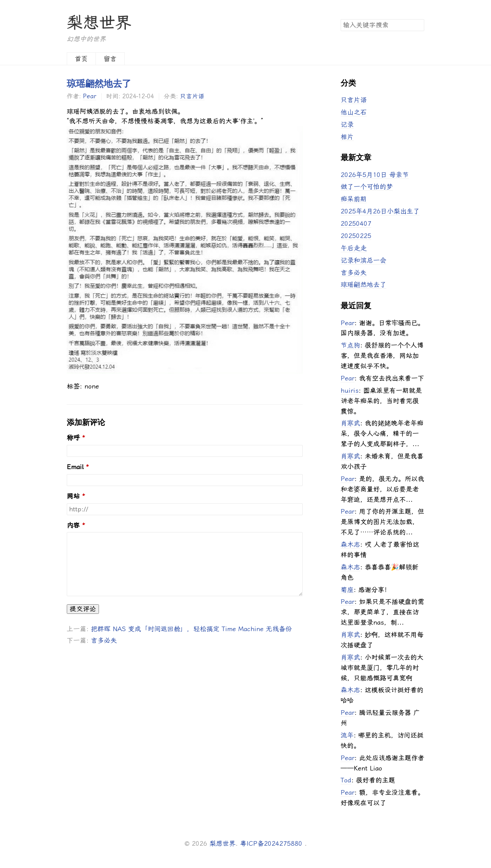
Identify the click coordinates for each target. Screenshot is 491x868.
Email (75, 467)
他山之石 (354, 112)
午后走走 (354, 248)
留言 (110, 59)
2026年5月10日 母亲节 (375, 175)
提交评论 (83, 609)
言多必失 (104, 640)
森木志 (350, 544)
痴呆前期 (354, 199)
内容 (73, 525)
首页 (81, 59)
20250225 (356, 236)
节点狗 (350, 345)
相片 (347, 137)
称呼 (73, 438)
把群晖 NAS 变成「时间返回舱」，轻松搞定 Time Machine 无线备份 (191, 629)
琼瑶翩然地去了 (99, 84)
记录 (347, 124)
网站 (73, 496)
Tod (346, 780)
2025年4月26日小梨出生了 (380, 211)
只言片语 (192, 96)
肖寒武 (350, 423)
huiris (350, 390)
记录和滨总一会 (363, 260)
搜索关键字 (340, 19)
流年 (347, 735)
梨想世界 (99, 22)
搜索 (418, 25)
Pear (90, 96)
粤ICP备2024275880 (271, 843)
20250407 (356, 223)
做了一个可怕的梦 (367, 187)
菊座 (347, 590)
